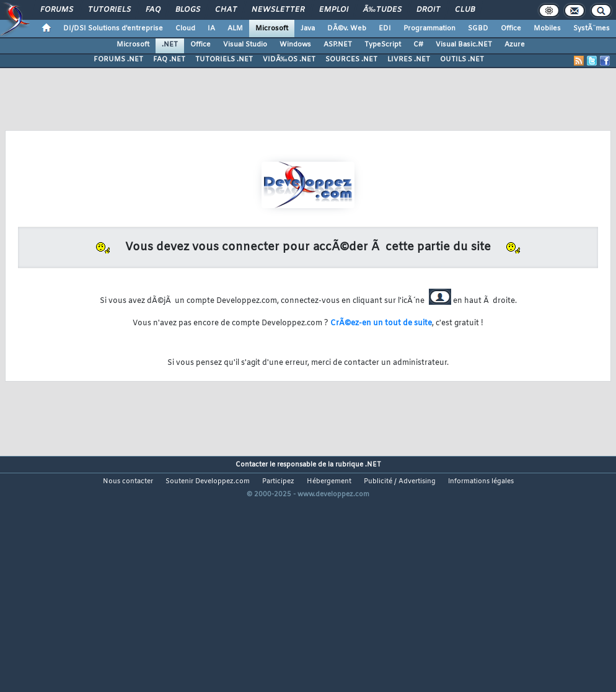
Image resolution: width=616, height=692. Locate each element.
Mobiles (547, 28)
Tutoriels (109, 10)
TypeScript (383, 45)
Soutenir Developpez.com (208, 481)
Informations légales (481, 481)
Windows (295, 45)
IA (211, 28)
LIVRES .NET (409, 59)
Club (465, 10)
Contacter (252, 465)
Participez (278, 481)
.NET (170, 45)
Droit (428, 10)
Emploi (334, 10)
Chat (226, 10)
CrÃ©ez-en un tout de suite (381, 323)
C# (418, 45)
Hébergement (329, 481)
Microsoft (272, 28)
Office (511, 28)
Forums (57, 10)
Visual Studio (245, 45)
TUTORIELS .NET (224, 59)
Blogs (188, 10)
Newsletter (278, 10)
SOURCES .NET (351, 59)
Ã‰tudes (382, 10)
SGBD (478, 28)
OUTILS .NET (462, 59)
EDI (385, 28)
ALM (235, 28)
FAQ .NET (169, 59)
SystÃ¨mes (592, 28)
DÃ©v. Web (347, 28)
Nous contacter (128, 481)
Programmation (429, 28)
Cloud (185, 28)
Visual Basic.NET (464, 45)
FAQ (153, 10)
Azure (515, 45)
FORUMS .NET (118, 59)
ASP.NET (338, 45)
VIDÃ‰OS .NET (289, 59)
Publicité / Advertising (400, 481)
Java (308, 28)
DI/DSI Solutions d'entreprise (113, 28)
